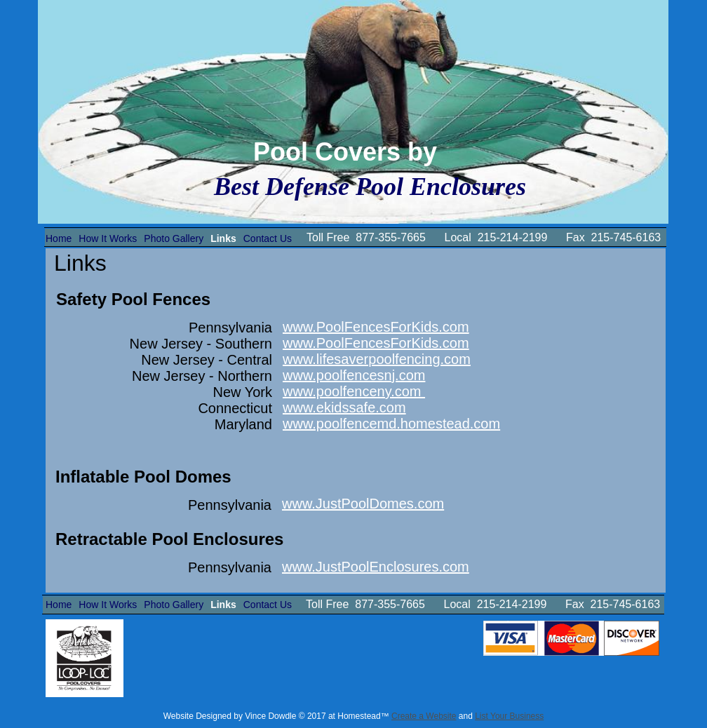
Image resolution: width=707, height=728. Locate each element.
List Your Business (509, 716)
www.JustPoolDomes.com (363, 504)
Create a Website (424, 716)
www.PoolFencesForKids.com (376, 327)
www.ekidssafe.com (344, 407)
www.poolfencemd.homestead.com (391, 424)
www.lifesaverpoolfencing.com (377, 359)
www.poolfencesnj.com (354, 375)
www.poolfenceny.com (354, 391)
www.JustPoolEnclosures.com (376, 567)
